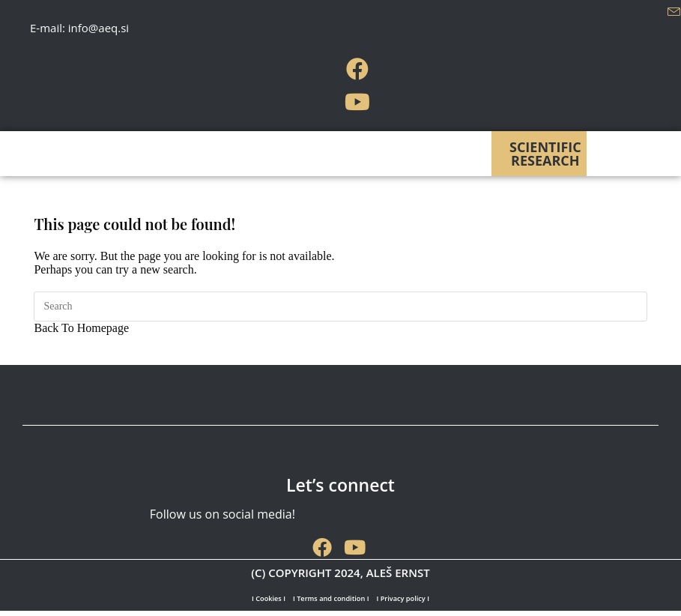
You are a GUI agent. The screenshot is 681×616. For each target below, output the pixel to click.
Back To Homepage (81, 328)
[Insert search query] (340, 307)
